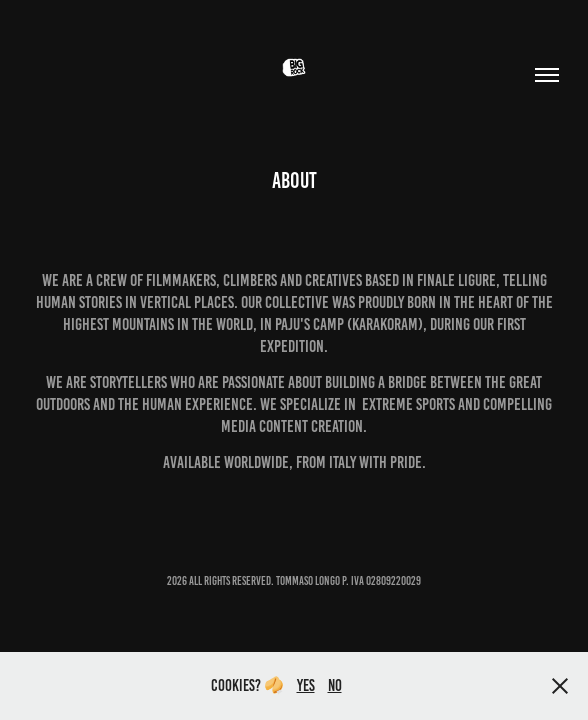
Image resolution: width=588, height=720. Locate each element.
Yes (306, 685)
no (335, 685)
